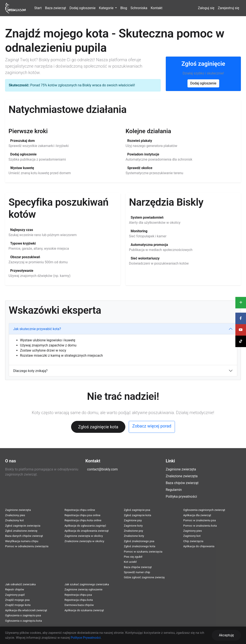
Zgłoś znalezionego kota (139, 546)
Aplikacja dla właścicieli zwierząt (26, 610)
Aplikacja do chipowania (199, 546)
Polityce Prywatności (86, 638)
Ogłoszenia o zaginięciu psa (23, 615)
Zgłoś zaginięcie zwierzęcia (23, 526)
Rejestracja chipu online (80, 510)
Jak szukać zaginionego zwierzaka (87, 584)
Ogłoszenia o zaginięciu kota (24, 621)
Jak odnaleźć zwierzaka (20, 584)
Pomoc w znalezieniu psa (200, 520)
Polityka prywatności (181, 497)
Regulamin (174, 490)
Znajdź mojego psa (17, 600)
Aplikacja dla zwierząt (197, 515)
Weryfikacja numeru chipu (22, 541)
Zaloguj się (206, 8)
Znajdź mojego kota (18, 605)
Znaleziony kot (14, 520)
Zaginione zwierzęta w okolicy (84, 536)
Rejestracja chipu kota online (83, 520)
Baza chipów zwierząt (182, 483)
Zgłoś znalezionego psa (139, 541)
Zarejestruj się (228, 8)
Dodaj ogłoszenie (82, 8)
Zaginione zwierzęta (181, 469)
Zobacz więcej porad (152, 426)
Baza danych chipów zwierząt (24, 536)
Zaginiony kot (192, 536)
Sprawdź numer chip (137, 572)
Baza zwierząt (56, 8)
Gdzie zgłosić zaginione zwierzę (144, 577)
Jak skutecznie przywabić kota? (37, 329)
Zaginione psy (133, 520)
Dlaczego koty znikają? (30, 371)
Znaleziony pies (15, 515)
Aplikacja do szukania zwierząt (84, 610)
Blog (124, 8)
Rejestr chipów (15, 589)
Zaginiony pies (193, 531)
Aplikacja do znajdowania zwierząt (87, 531)
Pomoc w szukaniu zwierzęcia (143, 551)
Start (38, 8)
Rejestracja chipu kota (79, 600)
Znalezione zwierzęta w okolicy (84, 541)
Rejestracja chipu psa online (82, 515)
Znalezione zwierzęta (182, 476)
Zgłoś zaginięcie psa (137, 510)
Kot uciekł (130, 562)
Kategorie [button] (107, 8)
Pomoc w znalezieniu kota (200, 526)
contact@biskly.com (102, 469)
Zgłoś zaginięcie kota (98, 427)
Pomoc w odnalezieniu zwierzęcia (27, 546)
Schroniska (139, 8)
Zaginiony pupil (15, 595)
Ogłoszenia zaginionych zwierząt (204, 510)
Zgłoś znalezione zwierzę (21, 531)
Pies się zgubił (133, 557)
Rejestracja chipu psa (78, 595)
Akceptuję (226, 635)
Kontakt (157, 8)
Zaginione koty (133, 526)
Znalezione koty (134, 536)
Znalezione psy (134, 531)
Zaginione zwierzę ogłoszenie (83, 589)
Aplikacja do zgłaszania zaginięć (85, 526)
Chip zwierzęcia (193, 541)
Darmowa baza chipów (79, 605)
